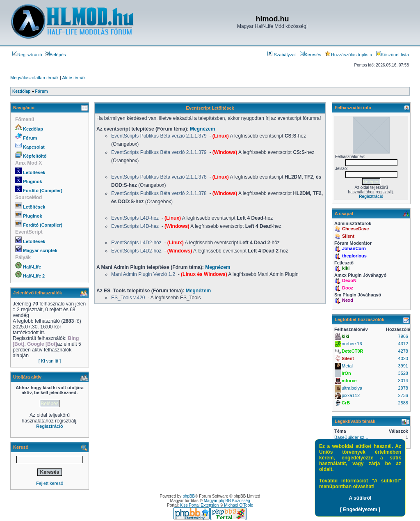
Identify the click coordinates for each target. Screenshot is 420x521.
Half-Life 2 (34, 276)
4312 (403, 344)
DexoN (349, 280)
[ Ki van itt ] (50, 361)
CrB (346, 403)
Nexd (348, 300)
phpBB (189, 496)
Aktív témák (74, 78)
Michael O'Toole (239, 505)
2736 (403, 395)
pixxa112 (351, 395)
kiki (346, 268)
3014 (403, 381)
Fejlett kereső (50, 483)
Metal (347, 366)
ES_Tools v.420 (128, 298)
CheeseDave (355, 229)
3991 (403, 366)
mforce (349, 381)
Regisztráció (27, 55)
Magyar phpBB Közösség (227, 501)
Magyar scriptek (40, 250)
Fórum (30, 138)
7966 (403, 336)
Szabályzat (282, 55)
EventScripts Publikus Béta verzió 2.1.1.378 (160, 177)
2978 (403, 388)
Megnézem (202, 129)
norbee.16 (352, 344)
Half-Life (32, 267)
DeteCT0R (353, 351)
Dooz (348, 288)
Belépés (55, 55)
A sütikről (360, 498)
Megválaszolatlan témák (34, 78)
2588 (403, 403)
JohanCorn (354, 248)
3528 (403, 373)
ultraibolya (352, 388)
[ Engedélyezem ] (360, 510)
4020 (403, 358)
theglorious (354, 256)
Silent (348, 236)
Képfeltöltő (35, 156)
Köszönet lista (393, 55)
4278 (403, 351)
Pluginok (32, 181)
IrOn (346, 373)
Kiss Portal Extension (200, 505)
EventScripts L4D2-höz (137, 243)
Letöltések (34, 172)
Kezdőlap (33, 129)
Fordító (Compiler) (43, 190)
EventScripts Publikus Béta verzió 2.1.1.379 (160, 136)
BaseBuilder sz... (351, 437)
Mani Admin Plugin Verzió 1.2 (143, 274)
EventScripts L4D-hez (136, 218)
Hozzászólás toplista (348, 55)
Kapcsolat (34, 147)
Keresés (310, 55)
